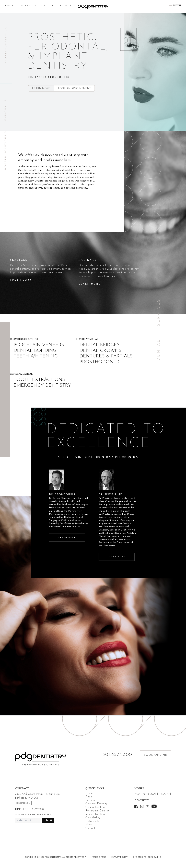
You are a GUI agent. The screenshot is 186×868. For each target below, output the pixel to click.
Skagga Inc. (155, 857)
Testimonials (92, 821)
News (89, 825)
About (11, 6)
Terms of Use (99, 857)
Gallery (49, 6)
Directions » (23, 803)
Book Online (155, 755)
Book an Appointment (74, 89)
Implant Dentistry (95, 814)
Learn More (41, 89)
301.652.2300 (117, 755)
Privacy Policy (119, 857)
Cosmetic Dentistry (96, 804)
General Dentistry (95, 807)
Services (29, 6)
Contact (68, 6)
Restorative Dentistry (97, 811)
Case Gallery (93, 818)
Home (89, 793)
